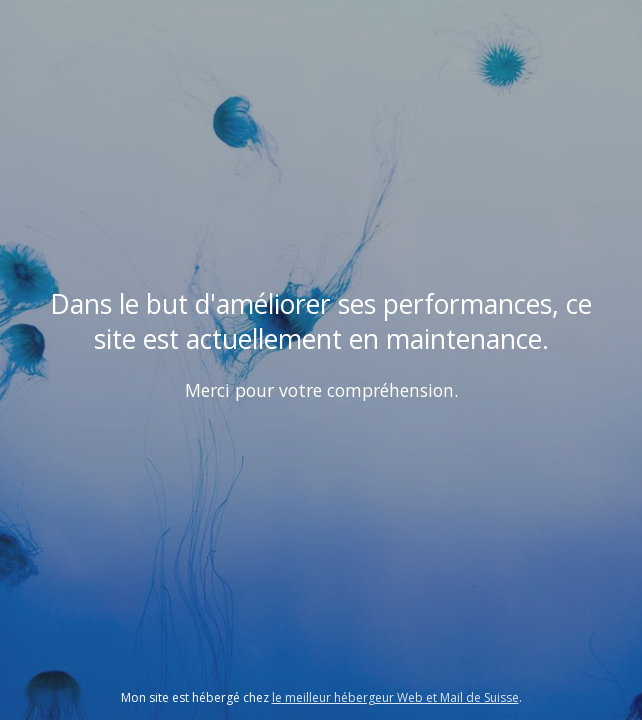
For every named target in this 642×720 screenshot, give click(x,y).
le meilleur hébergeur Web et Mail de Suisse (395, 697)
